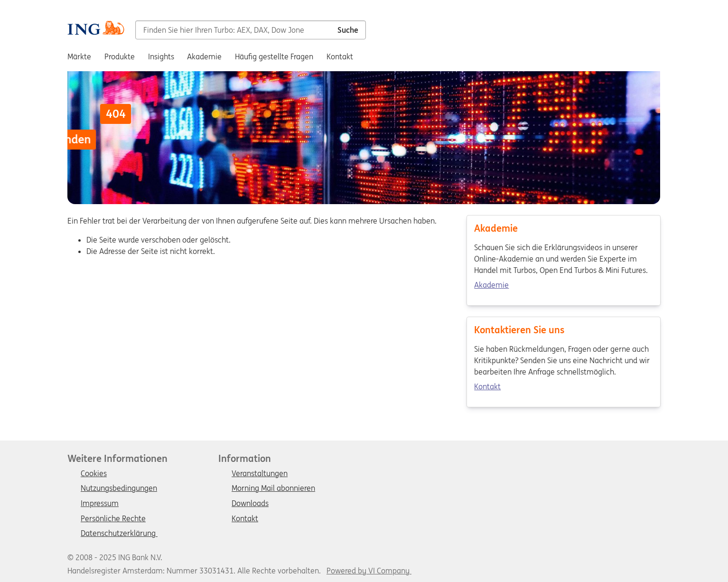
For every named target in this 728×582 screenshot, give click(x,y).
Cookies (94, 474)
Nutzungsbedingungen (119, 488)
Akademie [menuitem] (204, 56)
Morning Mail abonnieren (273, 488)
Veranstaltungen (260, 474)
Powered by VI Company (368, 571)
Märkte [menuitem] (79, 56)
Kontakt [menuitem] (340, 56)
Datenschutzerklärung (119, 534)
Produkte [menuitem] (120, 56)
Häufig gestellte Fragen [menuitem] (274, 56)
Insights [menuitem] (161, 56)
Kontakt (487, 387)
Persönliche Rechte (113, 519)
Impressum (100, 504)
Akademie (491, 285)
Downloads (250, 504)
